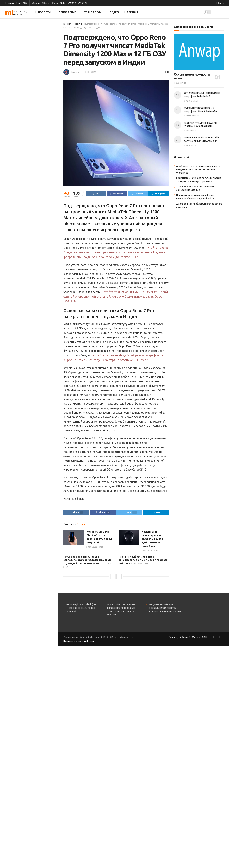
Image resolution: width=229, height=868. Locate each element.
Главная (67, 24)
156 (101, 548)
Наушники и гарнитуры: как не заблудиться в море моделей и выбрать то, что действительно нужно (87, 561)
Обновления (66, 12)
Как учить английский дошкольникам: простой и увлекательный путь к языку (165, 609)
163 (156, 552)
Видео (113, 12)
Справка (131, 12)
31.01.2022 (91, 72)
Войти (220, 3)
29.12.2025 (137, 565)
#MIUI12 (72, 3)
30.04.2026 (92, 548)
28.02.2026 (147, 552)
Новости (43, 12)
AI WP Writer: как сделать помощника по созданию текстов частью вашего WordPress (199, 169)
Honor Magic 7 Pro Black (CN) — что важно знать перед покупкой (81, 609)
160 (66, 568)
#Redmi (46, 3)
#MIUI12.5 (83, 3)
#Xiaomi (36, 3)
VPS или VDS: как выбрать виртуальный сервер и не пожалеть (33, 231)
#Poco (55, 3)
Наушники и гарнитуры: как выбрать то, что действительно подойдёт (36, 64)
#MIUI (63, 3)
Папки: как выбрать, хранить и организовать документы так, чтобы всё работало (35, 106)
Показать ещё (29, 250)
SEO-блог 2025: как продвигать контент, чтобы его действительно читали (36, 189)
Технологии (91, 12)
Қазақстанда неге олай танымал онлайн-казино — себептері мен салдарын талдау (36, 170)
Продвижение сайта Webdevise (79, 642)
